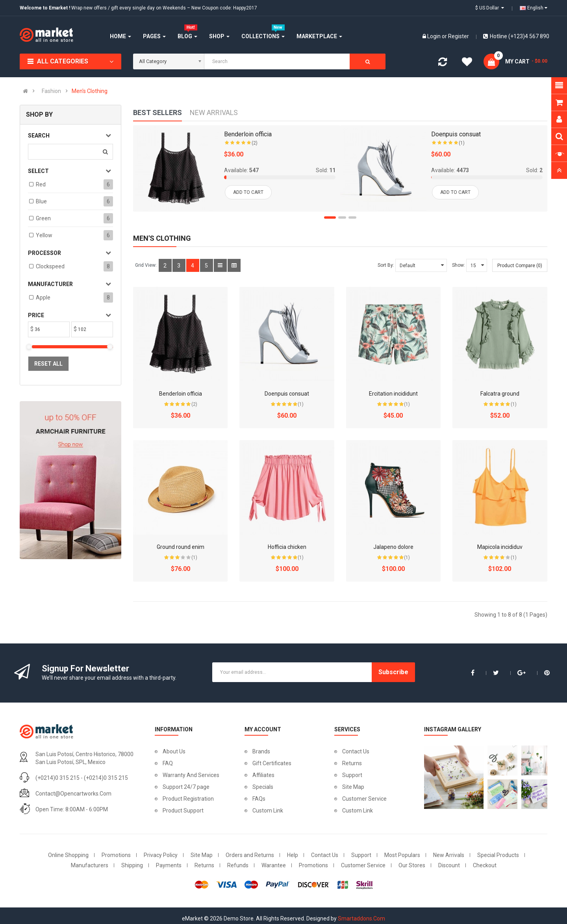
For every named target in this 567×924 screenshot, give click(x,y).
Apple (43, 297)
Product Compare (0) (520, 266)
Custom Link (268, 811)
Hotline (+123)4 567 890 (516, 36)
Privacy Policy (161, 855)
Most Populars (402, 855)
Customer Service (364, 799)
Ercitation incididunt (393, 394)
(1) (301, 404)
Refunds (238, 865)
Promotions (116, 855)
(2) (194, 404)
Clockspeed (50, 266)
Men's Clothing (90, 91)
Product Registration (188, 799)
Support (352, 775)
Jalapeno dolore (393, 547)
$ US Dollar (490, 8)
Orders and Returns (250, 855)
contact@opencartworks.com (73, 794)
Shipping (132, 865)
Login (435, 36)
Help (293, 855)
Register (459, 36)
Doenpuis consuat (287, 394)
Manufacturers (90, 865)
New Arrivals (449, 855)
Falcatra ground (500, 394)
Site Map (353, 787)
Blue (41, 201)
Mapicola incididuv (500, 547)
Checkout (485, 865)
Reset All (48, 364)
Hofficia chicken (287, 547)
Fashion (51, 91)
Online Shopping (68, 855)
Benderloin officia (181, 394)
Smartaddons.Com (361, 918)
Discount (449, 865)
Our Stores (412, 865)
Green (43, 218)
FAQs (259, 799)
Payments (169, 865)
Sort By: (386, 265)
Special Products (498, 855)
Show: (459, 265)
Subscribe (393, 672)
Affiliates (263, 775)
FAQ (168, 763)
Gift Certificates (272, 763)
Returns (352, 763)
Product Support (183, 811)
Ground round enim (181, 547)
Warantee (274, 865)
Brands (261, 751)
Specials (263, 787)
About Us (174, 751)
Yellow (44, 235)
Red (41, 184)
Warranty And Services (191, 775)
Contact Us (356, 751)
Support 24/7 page (186, 787)
